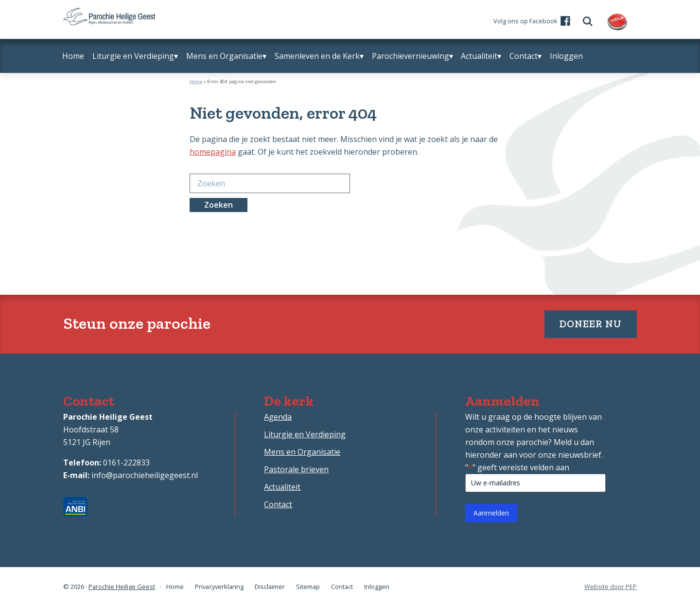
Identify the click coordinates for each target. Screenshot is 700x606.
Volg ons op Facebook (525, 21)
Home (196, 81)
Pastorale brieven (296, 469)
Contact (278, 504)
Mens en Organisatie (302, 452)
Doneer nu (591, 324)
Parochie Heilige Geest (122, 587)
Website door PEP (611, 587)
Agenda (278, 417)
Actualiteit (282, 487)
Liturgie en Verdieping (305, 434)
